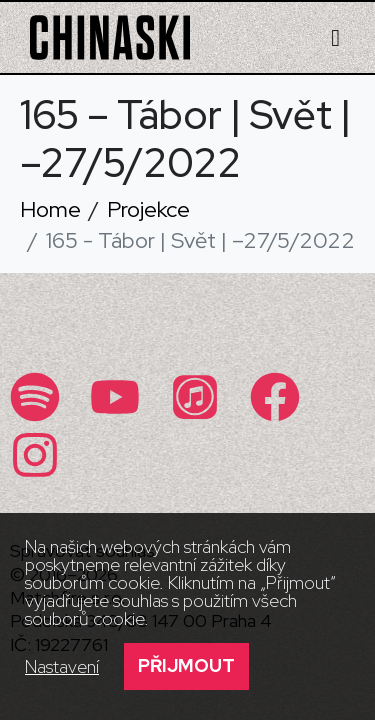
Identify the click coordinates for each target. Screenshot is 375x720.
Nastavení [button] (62, 667)
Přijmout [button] (186, 665)
